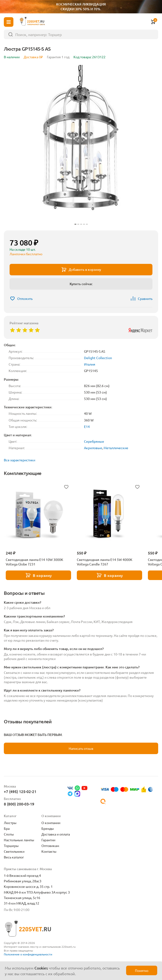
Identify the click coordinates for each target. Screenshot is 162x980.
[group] (81, 146)
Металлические (116, 448)
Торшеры (11, 846)
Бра (7, 828)
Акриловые (93, 448)
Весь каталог (14, 857)
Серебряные (94, 441)
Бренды (48, 828)
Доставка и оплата (56, 834)
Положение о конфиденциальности (28, 954)
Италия (90, 364)
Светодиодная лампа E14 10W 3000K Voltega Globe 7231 (34, 562)
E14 (87, 426)
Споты (9, 834)
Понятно (142, 970)
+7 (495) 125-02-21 (20, 791)
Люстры (10, 823)
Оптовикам (50, 846)
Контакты (49, 851)
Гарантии (48, 840)
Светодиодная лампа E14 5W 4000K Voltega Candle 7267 (105, 562)
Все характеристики (20, 460)
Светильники (14, 851)
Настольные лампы (19, 840)
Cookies (41, 968)
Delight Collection (98, 358)
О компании (51, 823)
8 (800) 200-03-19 (19, 804)
